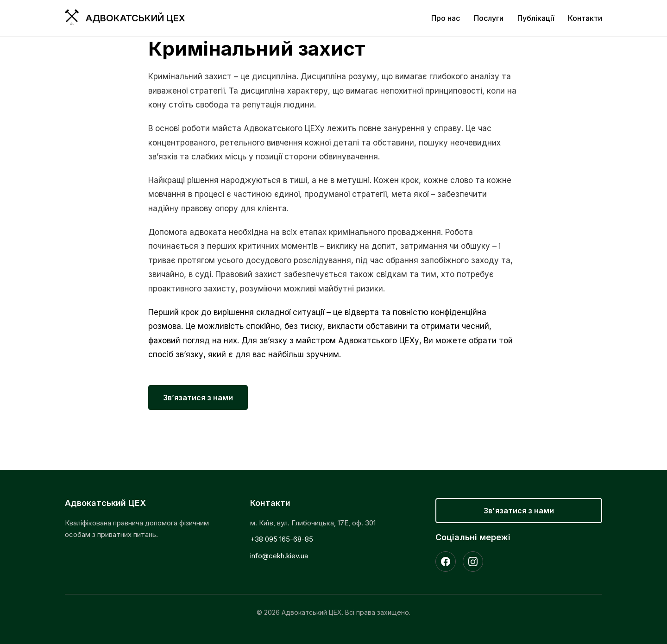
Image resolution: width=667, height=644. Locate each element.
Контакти (585, 18)
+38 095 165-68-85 (282, 539)
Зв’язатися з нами (198, 398)
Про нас (446, 18)
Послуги (489, 18)
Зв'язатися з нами (519, 511)
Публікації (536, 18)
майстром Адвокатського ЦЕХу (358, 341)
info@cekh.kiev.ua (279, 556)
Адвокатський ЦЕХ (135, 18)
